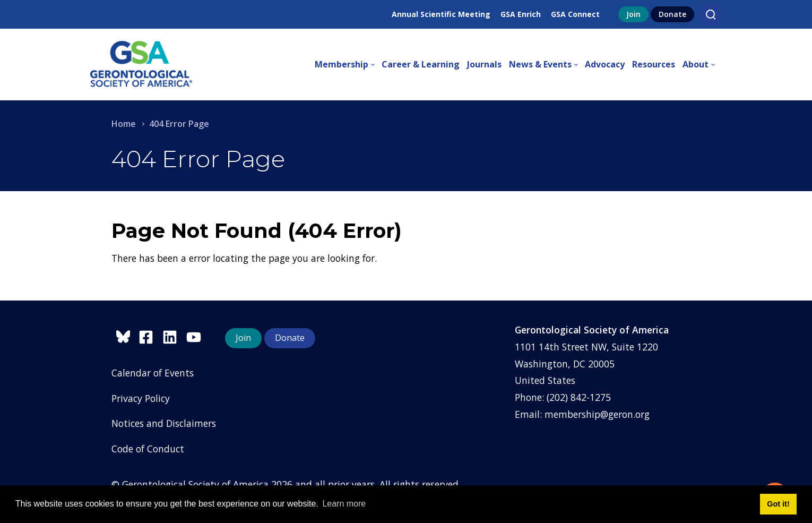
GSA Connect (575, 14)
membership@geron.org (597, 414)
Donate (672, 14)
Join (633, 14)
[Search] (711, 14)
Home (124, 124)
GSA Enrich (521, 14)
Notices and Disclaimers (164, 423)
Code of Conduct (148, 449)
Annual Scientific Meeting (441, 14)
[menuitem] (348, 65)
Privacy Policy (141, 398)
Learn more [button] (344, 504)
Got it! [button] (778, 504)
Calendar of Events (153, 373)
